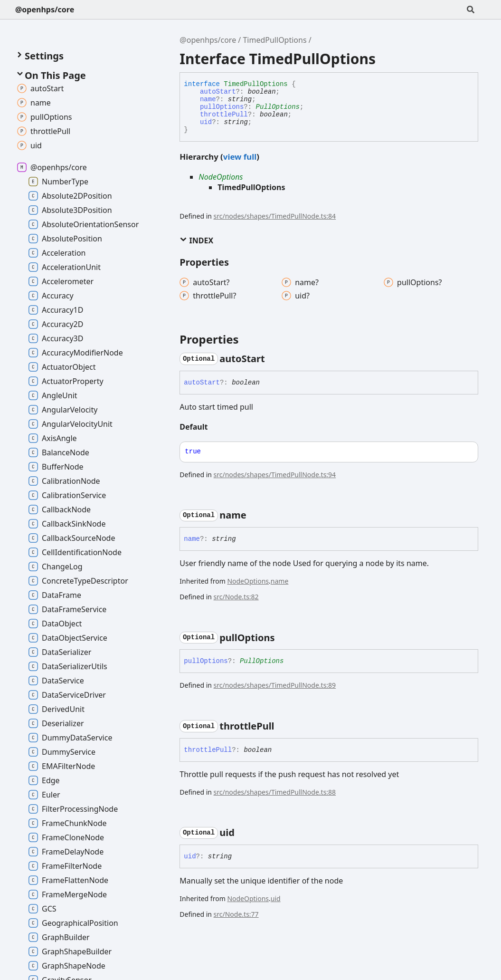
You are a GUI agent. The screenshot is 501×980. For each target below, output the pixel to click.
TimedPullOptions (274, 40)
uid (206, 122)
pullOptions (222, 107)
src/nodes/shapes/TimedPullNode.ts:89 (275, 685)
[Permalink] (274, 359)
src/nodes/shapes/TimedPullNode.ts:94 (275, 475)
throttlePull (224, 115)
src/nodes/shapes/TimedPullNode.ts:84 (275, 216)
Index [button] (196, 240)
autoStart (218, 92)
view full (240, 157)
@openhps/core (45, 10)
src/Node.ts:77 (236, 914)
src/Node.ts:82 (236, 597)
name (208, 99)
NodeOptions (221, 177)
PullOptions (278, 107)
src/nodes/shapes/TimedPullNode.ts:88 (275, 792)
